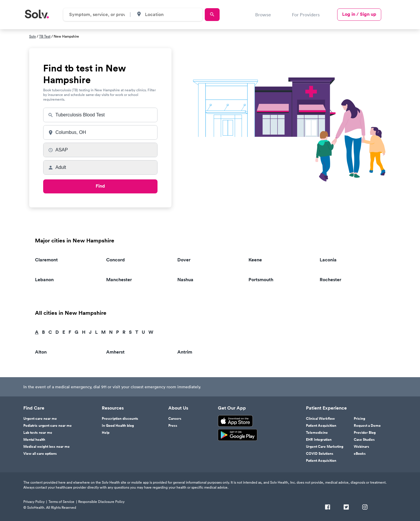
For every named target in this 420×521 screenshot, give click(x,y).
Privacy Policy (34, 502)
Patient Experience (326, 408)
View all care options (40, 454)
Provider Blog (365, 433)
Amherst (115, 352)
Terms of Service (61, 502)
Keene (255, 260)
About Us (178, 408)
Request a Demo (367, 426)
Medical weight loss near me (47, 447)
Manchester (119, 280)
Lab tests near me (38, 433)
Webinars (362, 447)
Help (106, 433)
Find (100, 186)
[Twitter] (346, 508)
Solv (33, 36)
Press (173, 426)
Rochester (330, 280)
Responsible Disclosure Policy (101, 502)
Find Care (34, 408)
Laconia (328, 260)
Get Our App (232, 408)
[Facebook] (328, 508)
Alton (41, 352)
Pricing (359, 419)
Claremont (46, 260)
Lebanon (44, 280)
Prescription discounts (120, 419)
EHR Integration (319, 440)
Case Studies (364, 440)
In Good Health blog (118, 426)
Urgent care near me (40, 419)
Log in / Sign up (359, 14)
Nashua (185, 280)
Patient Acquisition (321, 426)
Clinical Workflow (320, 419)
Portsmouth (261, 280)
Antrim (185, 352)
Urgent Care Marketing (325, 447)
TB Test (45, 36)
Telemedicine (317, 433)
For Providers (306, 15)
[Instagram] (365, 508)
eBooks (360, 454)
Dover (184, 260)
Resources (113, 408)
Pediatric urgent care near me (48, 426)
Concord (116, 260)
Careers (175, 419)
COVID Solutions (320, 454)
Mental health (34, 440)
